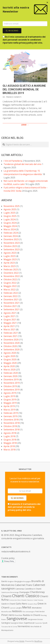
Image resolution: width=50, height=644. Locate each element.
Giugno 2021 (10, 320)
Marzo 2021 (10, 329)
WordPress (38, 641)
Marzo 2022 (10, 290)
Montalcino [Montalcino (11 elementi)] (37, 608)
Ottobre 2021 (10, 306)
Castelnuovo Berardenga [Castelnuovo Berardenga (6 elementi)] (10, 592)
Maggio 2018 (10, 443)
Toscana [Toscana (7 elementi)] (5, 627)
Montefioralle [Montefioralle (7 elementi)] (6, 612)
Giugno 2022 (10, 283)
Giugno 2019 (10, 400)
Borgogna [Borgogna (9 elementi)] (19, 581)
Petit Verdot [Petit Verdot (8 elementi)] (40, 612)
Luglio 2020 (9, 356)
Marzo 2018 (10, 450)
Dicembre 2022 (11, 273)
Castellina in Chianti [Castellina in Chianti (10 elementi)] (33, 589)
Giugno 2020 (10, 359)
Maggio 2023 (10, 259)
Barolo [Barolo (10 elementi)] (4, 581)
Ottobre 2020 (10, 346)
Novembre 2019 (12, 383)
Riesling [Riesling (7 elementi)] (44, 615)
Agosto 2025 (10, 209)
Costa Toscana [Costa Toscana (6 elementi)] (38, 600)
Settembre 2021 (12, 309)
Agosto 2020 (10, 353)
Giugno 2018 (10, 440)
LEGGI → (25, 125)
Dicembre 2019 (11, 380)
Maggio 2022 (10, 286)
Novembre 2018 (12, 423)
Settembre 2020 (12, 350)
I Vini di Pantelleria (13, 161)
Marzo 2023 (10, 266)
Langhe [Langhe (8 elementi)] (19, 608)
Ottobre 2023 (10, 246)
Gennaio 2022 (10, 296)
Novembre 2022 (12, 276)
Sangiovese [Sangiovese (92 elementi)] (17, 619)
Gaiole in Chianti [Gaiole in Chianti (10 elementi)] (8, 604)
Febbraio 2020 (11, 373)
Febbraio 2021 (11, 333)
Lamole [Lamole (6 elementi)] (13, 608)
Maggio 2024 (10, 226)
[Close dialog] (47, 3)
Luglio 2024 (9, 219)
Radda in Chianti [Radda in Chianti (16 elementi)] (32, 615)
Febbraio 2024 (11, 233)
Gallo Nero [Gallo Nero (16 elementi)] (21, 604)
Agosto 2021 (10, 313)
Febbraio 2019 (11, 413)
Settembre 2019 (12, 390)
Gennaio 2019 (10, 416)
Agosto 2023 (10, 253)
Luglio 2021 (9, 316)
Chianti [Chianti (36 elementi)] (6, 596)
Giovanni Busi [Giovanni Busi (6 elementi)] (32, 604)
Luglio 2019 (9, 396)
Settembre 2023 (12, 249)
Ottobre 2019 (10, 386)
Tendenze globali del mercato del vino (23, 164)
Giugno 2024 (10, 223)
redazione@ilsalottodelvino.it (16, 552)
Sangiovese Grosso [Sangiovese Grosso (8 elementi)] (35, 619)
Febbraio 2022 (11, 293)
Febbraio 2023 (11, 270)
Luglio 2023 (9, 256)
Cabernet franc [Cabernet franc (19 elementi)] (24, 585)
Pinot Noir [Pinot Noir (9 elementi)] (18, 615)
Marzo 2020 (10, 370)
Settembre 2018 (12, 430)
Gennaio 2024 (10, 236)
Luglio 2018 (9, 436)
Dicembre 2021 (11, 300)
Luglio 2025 (9, 213)
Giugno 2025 (10, 216)
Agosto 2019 (10, 393)
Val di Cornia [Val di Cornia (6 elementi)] (13, 627)
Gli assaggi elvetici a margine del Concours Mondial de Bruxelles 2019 (24, 89)
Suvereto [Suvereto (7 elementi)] (39, 623)
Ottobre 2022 (10, 279)
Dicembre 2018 (11, 420)
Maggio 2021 (10, 323)
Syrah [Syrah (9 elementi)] (45, 623)
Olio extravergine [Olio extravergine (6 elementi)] (29, 612)
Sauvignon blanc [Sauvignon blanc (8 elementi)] (17, 623)
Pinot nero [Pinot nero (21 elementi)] (8, 615)
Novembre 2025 (12, 206)
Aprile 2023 (9, 263)
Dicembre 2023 (11, 239)
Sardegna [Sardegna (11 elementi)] (6, 623)
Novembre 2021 (12, 303)
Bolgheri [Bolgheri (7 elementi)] (11, 581)
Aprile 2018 (9, 446)
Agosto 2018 (10, 433)
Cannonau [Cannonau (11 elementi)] (20, 589)
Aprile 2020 (9, 366)
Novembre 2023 (12, 243)
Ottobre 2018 (10, 426)
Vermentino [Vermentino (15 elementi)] (24, 626)
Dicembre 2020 (11, 340)
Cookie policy (8, 558)
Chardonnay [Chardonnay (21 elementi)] (37, 592)
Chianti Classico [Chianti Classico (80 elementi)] (26, 596)
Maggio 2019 (10, 403)
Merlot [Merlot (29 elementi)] (27, 607)
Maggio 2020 (10, 363)
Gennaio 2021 (10, 336)
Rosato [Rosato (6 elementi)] (4, 619)
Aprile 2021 (9, 326)
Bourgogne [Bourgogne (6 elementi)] (27, 581)
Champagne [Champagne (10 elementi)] (24, 592)
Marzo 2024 (10, 229)
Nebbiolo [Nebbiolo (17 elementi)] (17, 611)
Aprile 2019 (9, 406)
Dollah (22, 641)
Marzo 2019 (10, 410)
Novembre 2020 (12, 343)
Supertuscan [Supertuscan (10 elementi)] (29, 623)
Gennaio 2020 (10, 376)
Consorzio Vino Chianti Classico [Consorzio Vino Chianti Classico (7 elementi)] (21, 600)
